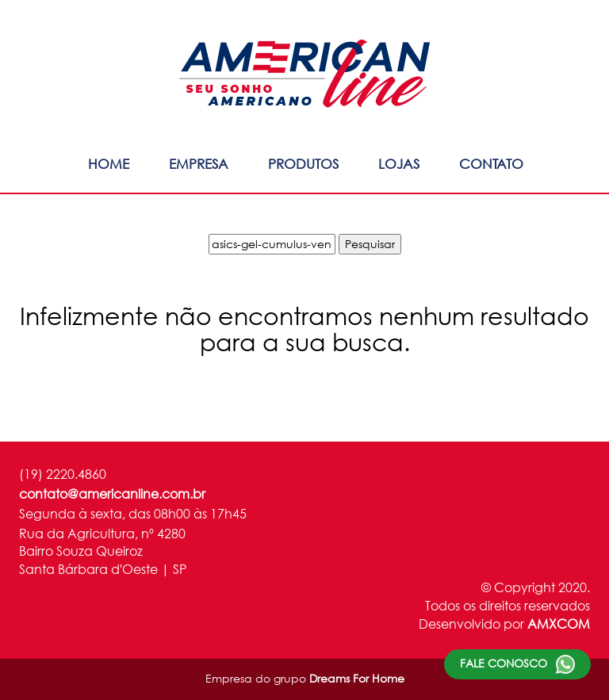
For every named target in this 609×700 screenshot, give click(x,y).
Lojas (399, 164)
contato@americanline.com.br (112, 493)
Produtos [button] (303, 164)
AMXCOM (559, 623)
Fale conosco (517, 664)
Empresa (199, 164)
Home (109, 164)
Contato (491, 164)
